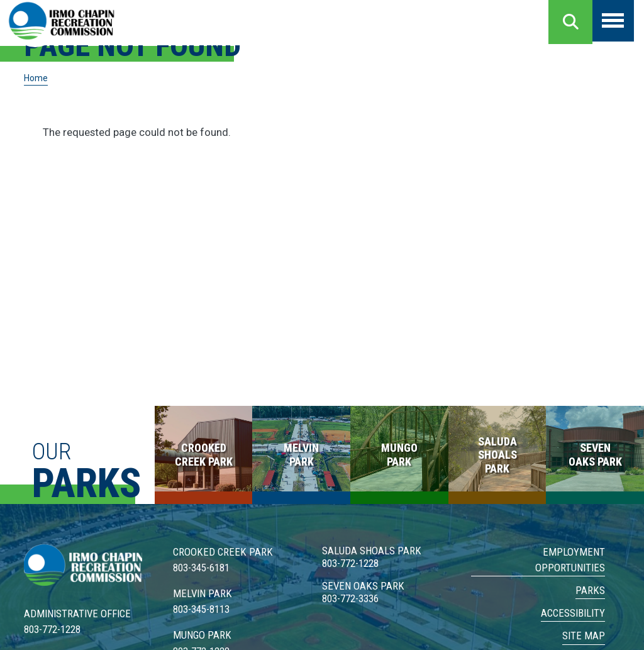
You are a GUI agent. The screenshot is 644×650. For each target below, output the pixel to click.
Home (36, 78)
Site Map (584, 636)
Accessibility (573, 613)
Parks (590, 590)
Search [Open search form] (570, 22)
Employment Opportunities (570, 560)
